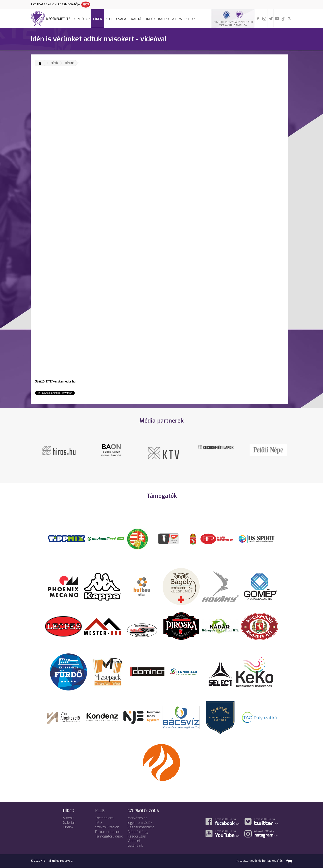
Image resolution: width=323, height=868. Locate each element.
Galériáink (135, 845)
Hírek (98, 19)
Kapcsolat (167, 19)
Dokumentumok (108, 832)
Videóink (134, 841)
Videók (68, 818)
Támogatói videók (109, 836)
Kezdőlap (82, 19)
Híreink (70, 63)
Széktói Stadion (107, 827)
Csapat (122, 19)
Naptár (137, 19)
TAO (99, 823)
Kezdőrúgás (137, 836)
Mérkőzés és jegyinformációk (140, 820)
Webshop (187, 19)
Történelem (104, 818)
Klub (109, 19)
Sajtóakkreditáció (141, 827)
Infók (151, 19)
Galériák (69, 823)
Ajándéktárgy (138, 832)
